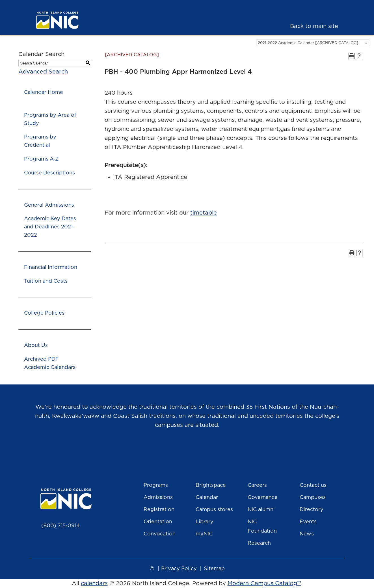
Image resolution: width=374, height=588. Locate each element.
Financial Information (51, 267)
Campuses (313, 498)
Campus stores (214, 510)
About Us (36, 345)
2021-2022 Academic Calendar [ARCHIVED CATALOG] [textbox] (308, 43)
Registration (159, 510)
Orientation (158, 522)
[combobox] (313, 43)
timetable (204, 213)
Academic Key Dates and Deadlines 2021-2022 (50, 227)
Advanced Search (43, 72)
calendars (94, 583)
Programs (156, 485)
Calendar (207, 498)
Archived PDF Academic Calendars (50, 363)
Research (259, 543)
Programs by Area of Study (50, 119)
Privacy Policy (179, 569)
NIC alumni (261, 510)
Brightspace (211, 485)
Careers (257, 485)
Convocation (160, 534)
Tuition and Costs (46, 281)
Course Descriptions (49, 173)
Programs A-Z (41, 159)
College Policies (44, 313)
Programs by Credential (40, 141)
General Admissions (49, 205)
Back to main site (314, 26)
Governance (263, 498)
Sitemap (214, 569)
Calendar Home (44, 92)
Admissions (158, 498)
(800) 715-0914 (60, 526)
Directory (312, 510)
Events (308, 522)
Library (205, 522)
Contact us (313, 485)
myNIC (204, 534)
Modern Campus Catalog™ (264, 583)
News (307, 534)
